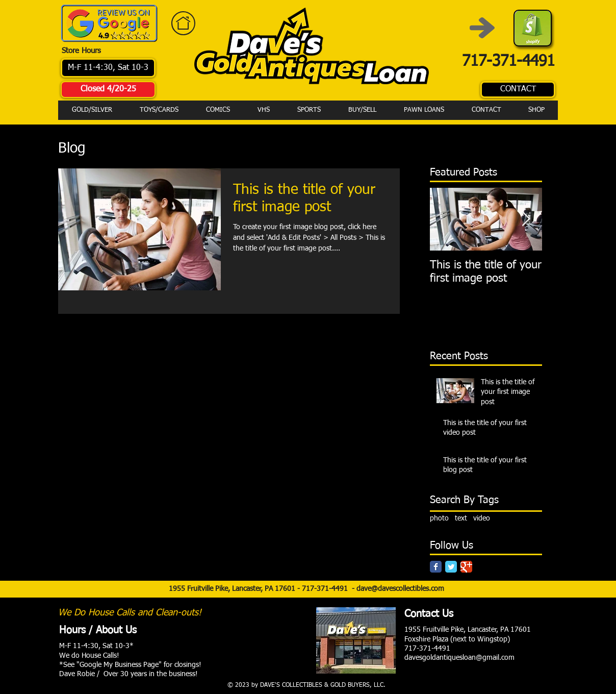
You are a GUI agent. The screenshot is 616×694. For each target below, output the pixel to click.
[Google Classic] (466, 567)
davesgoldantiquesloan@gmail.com (459, 658)
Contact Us (429, 614)
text (461, 518)
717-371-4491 (327, 589)
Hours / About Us (98, 630)
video (482, 518)
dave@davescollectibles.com (400, 589)
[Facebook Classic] (436, 567)
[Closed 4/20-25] (108, 90)
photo (439, 518)
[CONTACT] (518, 90)
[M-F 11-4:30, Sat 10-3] (108, 68)
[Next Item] (526, 219)
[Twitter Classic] (451, 567)
